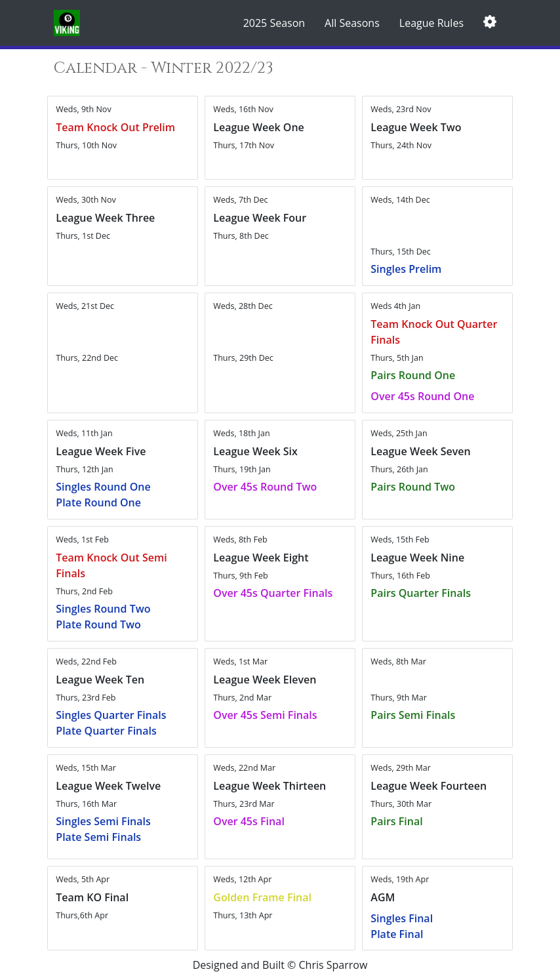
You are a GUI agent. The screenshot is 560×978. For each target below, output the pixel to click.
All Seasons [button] (352, 23)
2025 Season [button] (274, 23)
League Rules (431, 23)
